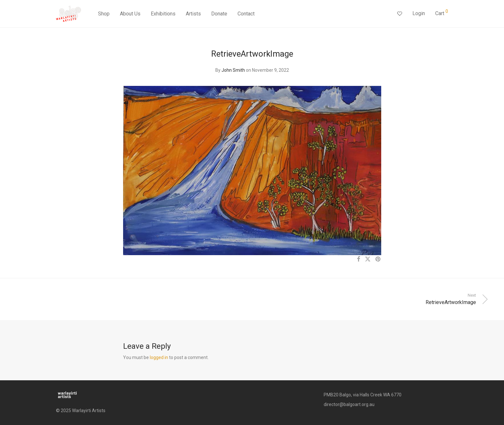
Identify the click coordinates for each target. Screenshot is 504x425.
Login (419, 13)
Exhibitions (163, 14)
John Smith (233, 70)
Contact (246, 14)
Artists (193, 14)
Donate (219, 14)
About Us (130, 14)
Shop (104, 14)
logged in (159, 357)
